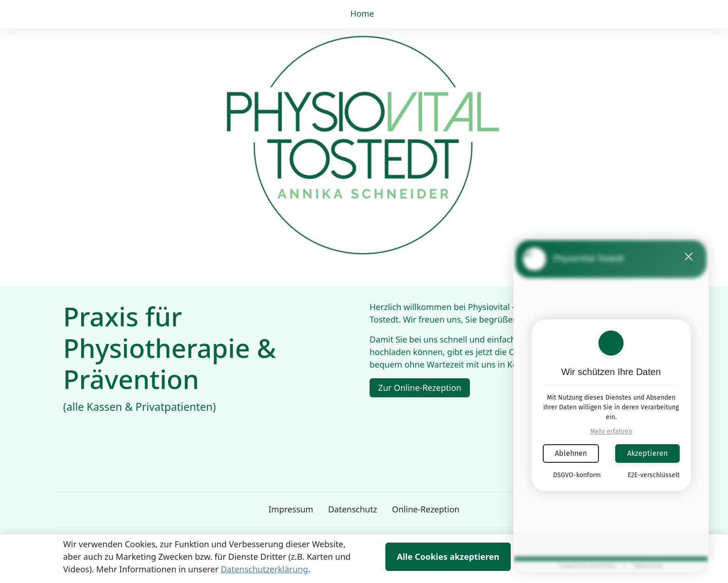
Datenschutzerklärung (264, 569)
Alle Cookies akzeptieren (448, 557)
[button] (364, 14)
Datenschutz (353, 509)
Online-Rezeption (426, 509)
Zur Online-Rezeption (420, 388)
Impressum (291, 509)
